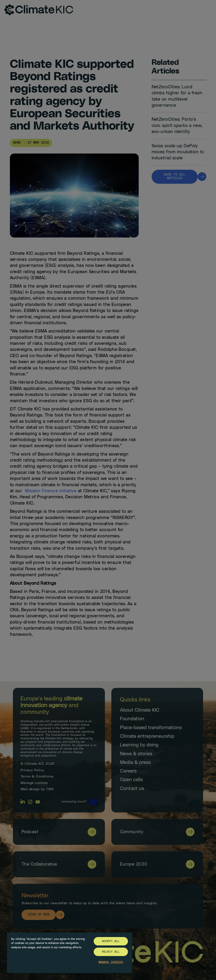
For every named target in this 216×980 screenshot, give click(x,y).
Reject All (111, 952)
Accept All (111, 941)
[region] (70, 953)
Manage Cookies (111, 962)
